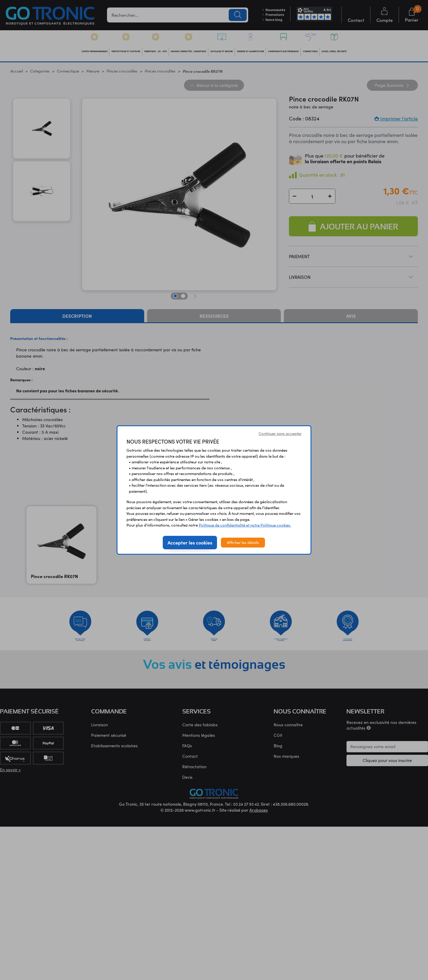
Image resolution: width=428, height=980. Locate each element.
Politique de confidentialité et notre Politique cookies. (245, 525)
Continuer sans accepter (280, 433)
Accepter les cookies (190, 542)
